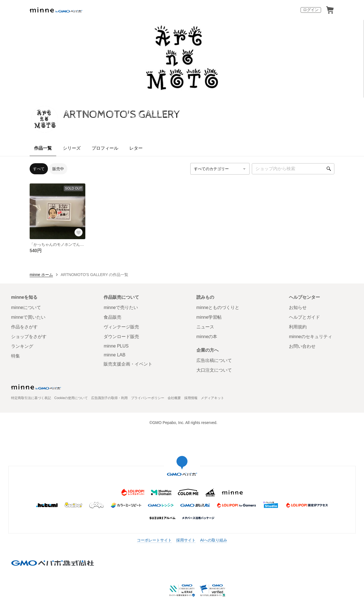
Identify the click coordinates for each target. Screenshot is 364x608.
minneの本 (207, 337)
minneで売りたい (121, 307)
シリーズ (72, 148)
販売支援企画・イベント (128, 364)
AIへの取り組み (213, 540)
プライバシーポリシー (148, 398)
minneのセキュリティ (311, 337)
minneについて (26, 307)
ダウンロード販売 (121, 337)
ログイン (311, 10)
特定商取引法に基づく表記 (31, 398)
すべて (39, 169)
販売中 (58, 169)
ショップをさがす (29, 337)
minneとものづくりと (218, 307)
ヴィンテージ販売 (121, 327)
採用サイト (186, 540)
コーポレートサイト (154, 540)
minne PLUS (116, 346)
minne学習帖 (209, 317)
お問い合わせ (302, 346)
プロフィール (105, 148)
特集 (16, 356)
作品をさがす (24, 327)
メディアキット (212, 398)
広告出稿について (214, 360)
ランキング (22, 346)
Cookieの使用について (71, 398)
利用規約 (298, 327)
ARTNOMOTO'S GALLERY (122, 115)
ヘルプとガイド (304, 317)
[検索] (329, 169)
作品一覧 (43, 148)
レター (136, 148)
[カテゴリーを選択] (220, 169)
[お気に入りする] (79, 233)
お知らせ (298, 307)
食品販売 (112, 317)
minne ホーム (41, 275)
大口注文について (214, 370)
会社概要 (174, 398)
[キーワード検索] (293, 169)
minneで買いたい (28, 317)
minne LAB (114, 355)
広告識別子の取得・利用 (109, 398)
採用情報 (191, 398)
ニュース (205, 327)
